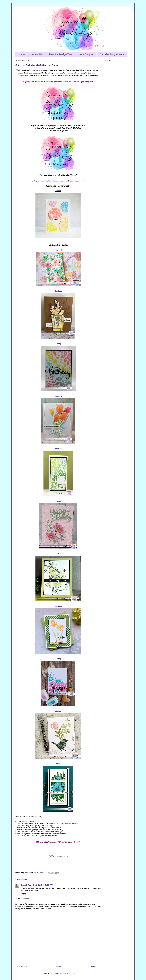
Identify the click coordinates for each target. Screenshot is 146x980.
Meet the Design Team (61, 54)
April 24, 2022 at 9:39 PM (40, 885)
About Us (37, 54)
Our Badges (87, 54)
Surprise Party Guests (112, 54)
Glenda (58, 449)
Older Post (95, 967)
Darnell (24, 885)
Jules (58, 554)
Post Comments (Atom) (64, 974)
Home (22, 54)
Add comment (22, 899)
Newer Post (22, 967)
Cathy (58, 344)
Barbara (59, 291)
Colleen (58, 396)
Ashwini (58, 250)
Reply (23, 894)
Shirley (58, 711)
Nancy (58, 659)
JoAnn (58, 501)
